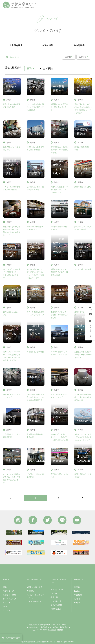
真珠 (31, 68)
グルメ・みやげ (9, 599)
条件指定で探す (11, 638)
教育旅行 (30, 591)
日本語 (77, 587)
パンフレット (56, 601)
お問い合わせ (56, 609)
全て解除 (46, 68)
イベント (7, 603)
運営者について (57, 590)
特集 (5, 587)
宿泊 (5, 606)
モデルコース (9, 591)
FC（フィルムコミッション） (35, 596)
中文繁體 (78, 595)
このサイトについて (59, 593)
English (77, 591)
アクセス (7, 610)
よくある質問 (56, 605)
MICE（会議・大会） (35, 587)
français (77, 603)
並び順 (68, 57)
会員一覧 (54, 597)
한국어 (77, 599)
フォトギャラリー (34, 602)
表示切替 (83, 57)
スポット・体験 (9, 595)
